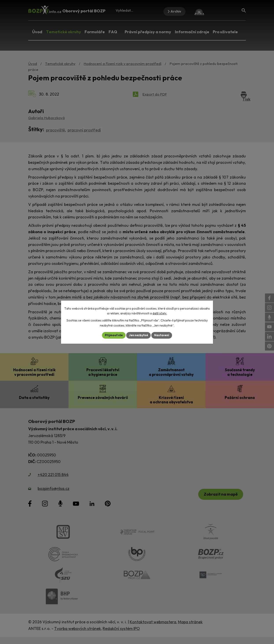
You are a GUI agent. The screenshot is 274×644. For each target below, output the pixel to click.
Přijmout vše (112, 335)
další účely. (160, 313)
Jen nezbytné (139, 335)
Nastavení (164, 335)
